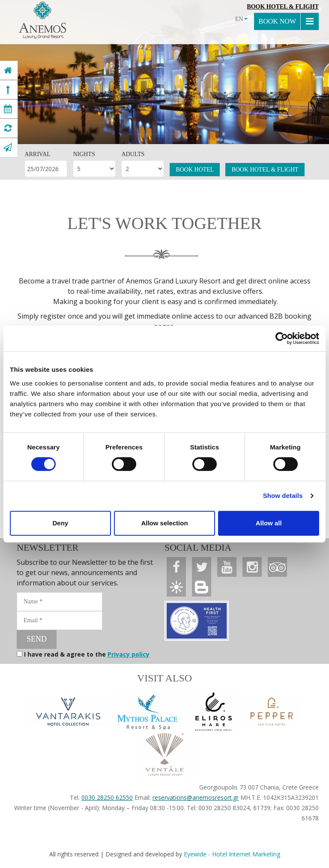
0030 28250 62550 (107, 797)
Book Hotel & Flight (283, 7)
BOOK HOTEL (195, 170)
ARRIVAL (37, 154)
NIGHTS (84, 154)
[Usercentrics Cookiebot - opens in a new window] (282, 338)
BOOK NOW (277, 21)
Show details (283, 496)
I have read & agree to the (87, 654)
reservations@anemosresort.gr (196, 797)
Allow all (269, 523)
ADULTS (133, 154)
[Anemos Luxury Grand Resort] (8, 70)
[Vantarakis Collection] (68, 711)
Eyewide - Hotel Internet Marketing (232, 854)
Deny (60, 523)
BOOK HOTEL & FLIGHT (265, 170)
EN (242, 19)
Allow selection (164, 523)
